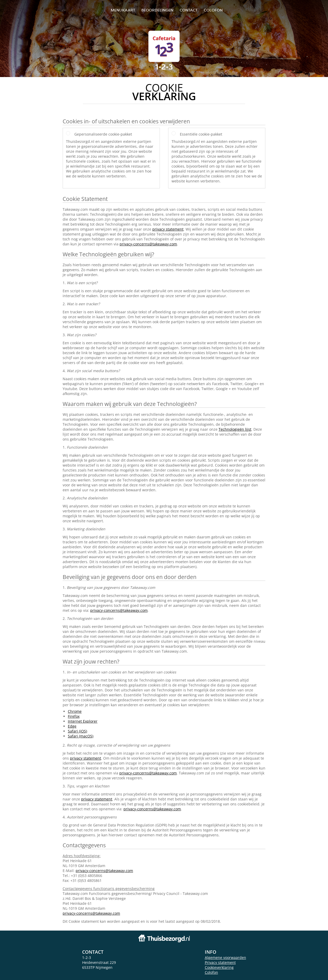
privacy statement (168, 229)
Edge (72, 726)
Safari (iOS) (77, 731)
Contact (189, 10)
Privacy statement (220, 962)
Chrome (75, 711)
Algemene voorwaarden (225, 957)
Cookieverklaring (219, 967)
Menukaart (123, 10)
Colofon (211, 972)
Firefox (74, 716)
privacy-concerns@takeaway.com (148, 244)
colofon (213, 10)
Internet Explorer (83, 721)
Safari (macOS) (81, 736)
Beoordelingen (157, 10)
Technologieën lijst (235, 429)
